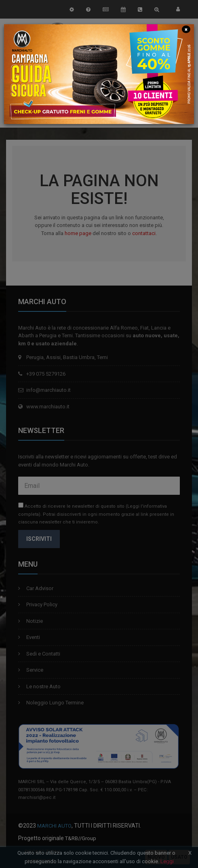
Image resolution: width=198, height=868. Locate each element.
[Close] (186, 29)
